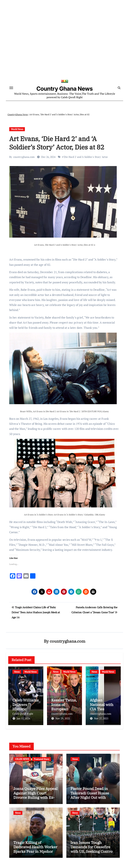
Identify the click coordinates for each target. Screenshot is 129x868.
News (17, 672)
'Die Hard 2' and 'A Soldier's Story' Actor (86, 157)
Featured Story (42, 759)
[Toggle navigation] (11, 88)
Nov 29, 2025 (63, 719)
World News (17, 129)
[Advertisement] (65, 50)
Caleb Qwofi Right (23, 714)
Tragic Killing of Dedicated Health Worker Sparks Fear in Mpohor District (35, 849)
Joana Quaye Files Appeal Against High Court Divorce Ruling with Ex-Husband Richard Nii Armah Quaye (36, 798)
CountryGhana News (18, 115)
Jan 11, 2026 (23, 719)
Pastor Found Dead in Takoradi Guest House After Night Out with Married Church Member (92, 795)
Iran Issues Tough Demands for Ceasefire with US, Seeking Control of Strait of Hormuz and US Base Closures (92, 851)
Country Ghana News (65, 89)
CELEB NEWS (22, 759)
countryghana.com (24, 157)
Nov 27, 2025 (101, 719)
